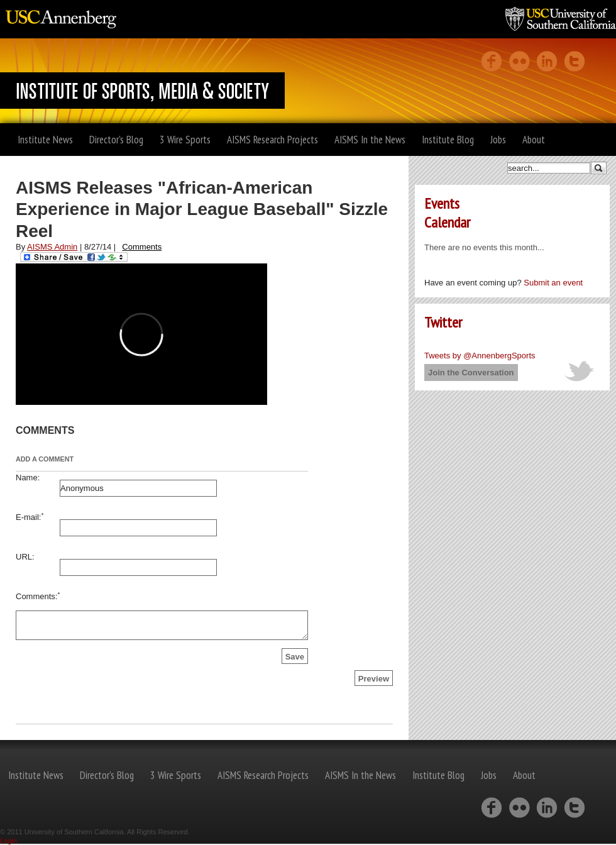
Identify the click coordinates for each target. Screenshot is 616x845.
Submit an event (553, 283)
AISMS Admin (52, 247)
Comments (142, 247)
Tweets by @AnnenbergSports (480, 356)
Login (8, 841)
